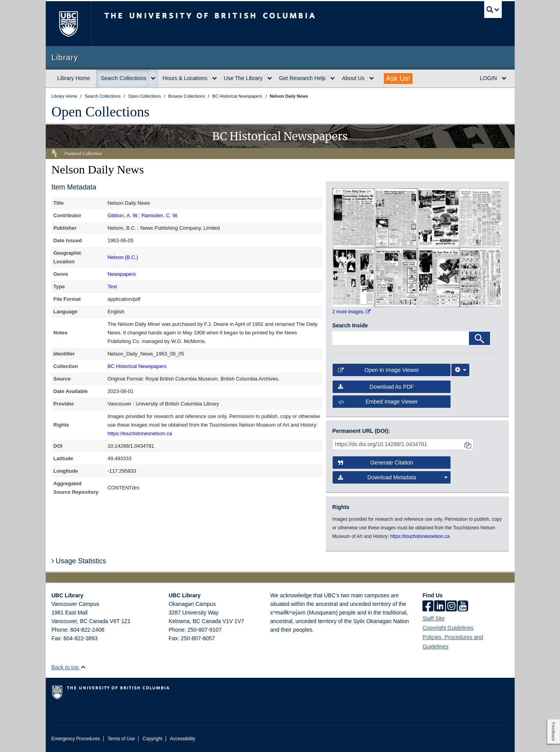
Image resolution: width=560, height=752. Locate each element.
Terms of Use (121, 739)
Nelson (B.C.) (123, 257)
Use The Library (243, 78)
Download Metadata (393, 477)
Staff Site (434, 618)
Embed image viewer (378, 402)
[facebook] (428, 607)
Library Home (74, 78)
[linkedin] (440, 607)
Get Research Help (302, 78)
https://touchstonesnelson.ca (140, 433)
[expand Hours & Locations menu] (215, 79)
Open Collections (101, 112)
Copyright (153, 739)
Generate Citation (376, 463)
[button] (83, 667)
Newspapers (122, 274)
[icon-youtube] (463, 607)
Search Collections (124, 78)
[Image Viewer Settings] (460, 370)
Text (112, 287)
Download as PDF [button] (376, 387)
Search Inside (350, 325)
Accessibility (183, 739)
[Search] (479, 338)
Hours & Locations (185, 78)
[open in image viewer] (353, 217)
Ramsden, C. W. (160, 215)
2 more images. (351, 312)
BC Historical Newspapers (137, 366)
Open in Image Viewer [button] (378, 370)
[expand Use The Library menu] (270, 79)
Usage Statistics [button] (79, 561)
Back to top (69, 667)
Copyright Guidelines (448, 628)
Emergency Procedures (76, 739)
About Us (353, 78)
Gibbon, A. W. (123, 215)
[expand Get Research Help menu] (333, 79)
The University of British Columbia (68, 24)
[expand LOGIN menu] (504, 79)
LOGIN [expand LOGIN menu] (488, 78)
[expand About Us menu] (372, 79)
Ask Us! (398, 79)
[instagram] (451, 607)
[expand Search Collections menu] (153, 79)
